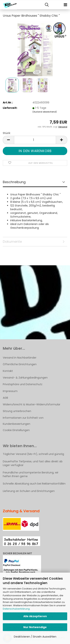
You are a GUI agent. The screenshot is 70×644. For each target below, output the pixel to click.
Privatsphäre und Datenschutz (23, 384)
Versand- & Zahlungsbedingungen (25, 378)
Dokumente (12, 242)
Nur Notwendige (35, 627)
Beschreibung (14, 182)
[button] (8, 140)
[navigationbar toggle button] (65, 5)
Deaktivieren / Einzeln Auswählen (35, 637)
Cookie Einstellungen (16, 430)
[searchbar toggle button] (47, 5)
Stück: (7, 133)
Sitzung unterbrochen (17, 411)
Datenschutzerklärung (16, 609)
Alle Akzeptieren (35, 616)
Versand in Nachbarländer (20, 358)
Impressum (10, 391)
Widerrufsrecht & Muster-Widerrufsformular (32, 404)
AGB (5, 398)
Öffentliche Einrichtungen (20, 364)
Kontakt (8, 371)
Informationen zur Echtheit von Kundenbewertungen (23, 421)
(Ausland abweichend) (45, 112)
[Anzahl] (35, 140)
